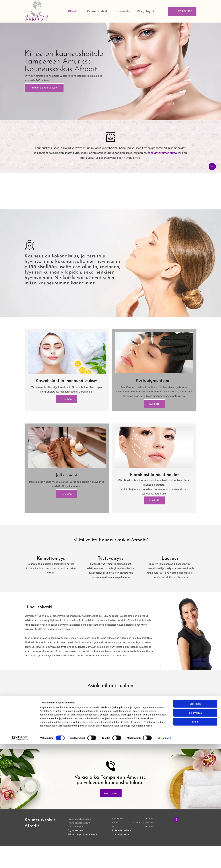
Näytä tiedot (164, 862)
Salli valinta (195, 837)
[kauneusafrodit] (67, 358)
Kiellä (195, 846)
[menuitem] (72, 11)
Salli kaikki (195, 828)
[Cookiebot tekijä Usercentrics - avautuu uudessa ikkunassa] (20, 862)
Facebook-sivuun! (76, 756)
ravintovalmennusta (164, 153)
